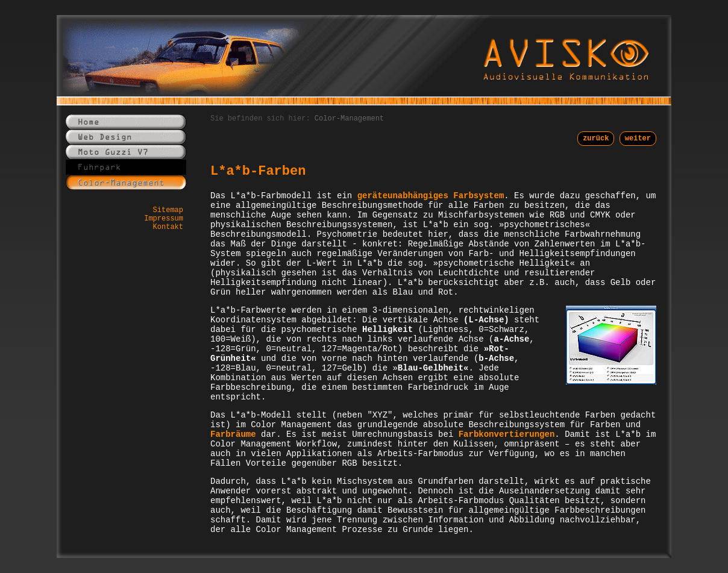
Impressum (164, 219)
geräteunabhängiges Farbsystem (431, 196)
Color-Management (349, 119)
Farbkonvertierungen (507, 434)
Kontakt (168, 227)
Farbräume (233, 434)
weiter (638, 139)
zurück (596, 139)
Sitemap (168, 210)
